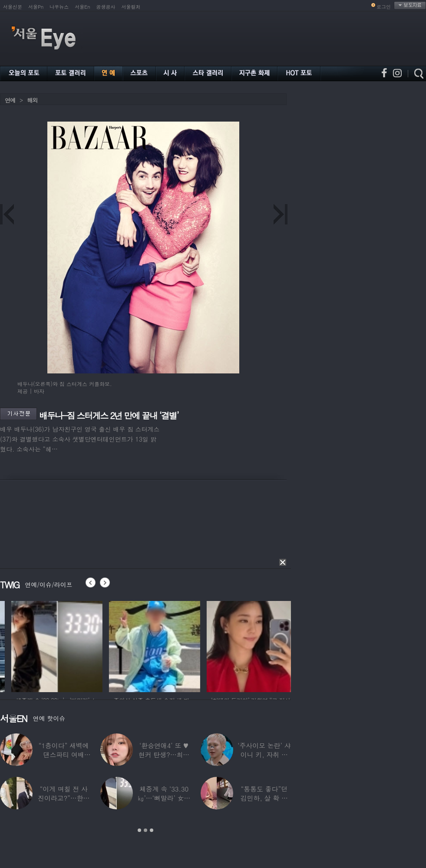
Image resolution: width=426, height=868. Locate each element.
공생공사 (106, 7)
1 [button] (139, 830)
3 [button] (152, 830)
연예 (10, 100)
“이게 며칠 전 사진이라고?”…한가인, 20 (64, 798)
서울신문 (13, 7)
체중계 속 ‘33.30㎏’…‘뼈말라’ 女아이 (164, 798)
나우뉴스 (59, 7)
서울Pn (36, 7)
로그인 (384, 7)
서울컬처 (131, 7)
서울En (82, 7)
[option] (134, 645)
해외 (32, 100)
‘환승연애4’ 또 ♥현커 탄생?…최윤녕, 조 (164, 754)
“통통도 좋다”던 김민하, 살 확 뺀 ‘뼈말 (264, 798)
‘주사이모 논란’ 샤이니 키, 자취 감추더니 (264, 754)
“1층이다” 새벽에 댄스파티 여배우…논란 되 (64, 754)
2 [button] (145, 830)
